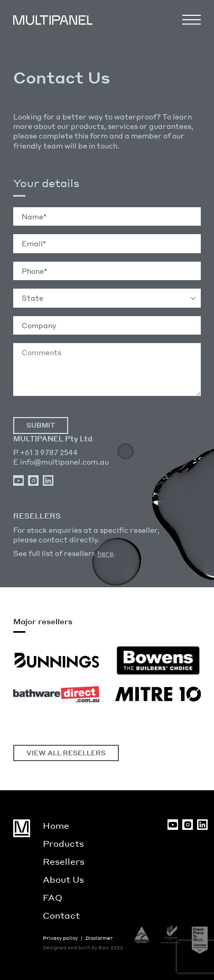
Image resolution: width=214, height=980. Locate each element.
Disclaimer (99, 938)
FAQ (53, 897)
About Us (63, 879)
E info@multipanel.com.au (61, 462)
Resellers (64, 861)
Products (63, 843)
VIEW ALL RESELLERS (66, 753)
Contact (61, 915)
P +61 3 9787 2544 (45, 452)
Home (56, 825)
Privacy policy (60, 938)
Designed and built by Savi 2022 (83, 947)
